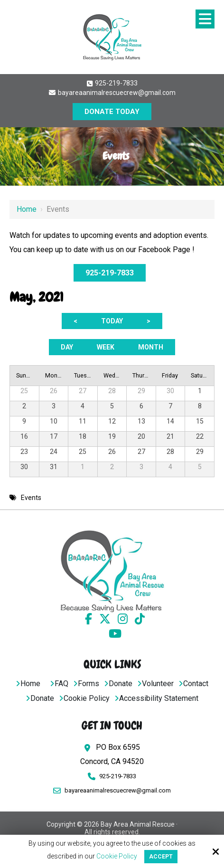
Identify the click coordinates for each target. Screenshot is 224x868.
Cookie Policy (117, 856)
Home (27, 209)
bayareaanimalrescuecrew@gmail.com (112, 93)
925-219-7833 (112, 83)
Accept (161, 857)
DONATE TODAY (112, 112)
